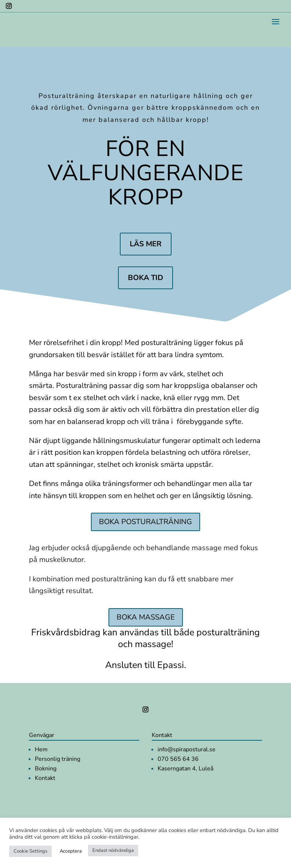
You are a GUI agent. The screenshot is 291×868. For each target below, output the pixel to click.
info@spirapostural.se (187, 749)
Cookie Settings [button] (30, 851)
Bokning (46, 769)
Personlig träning (58, 759)
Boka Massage (146, 617)
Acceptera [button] (71, 851)
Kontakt (45, 778)
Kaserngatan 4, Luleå (185, 769)
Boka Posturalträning (145, 522)
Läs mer (146, 244)
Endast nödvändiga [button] (113, 850)
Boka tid (145, 278)
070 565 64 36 (178, 759)
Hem (41, 749)
